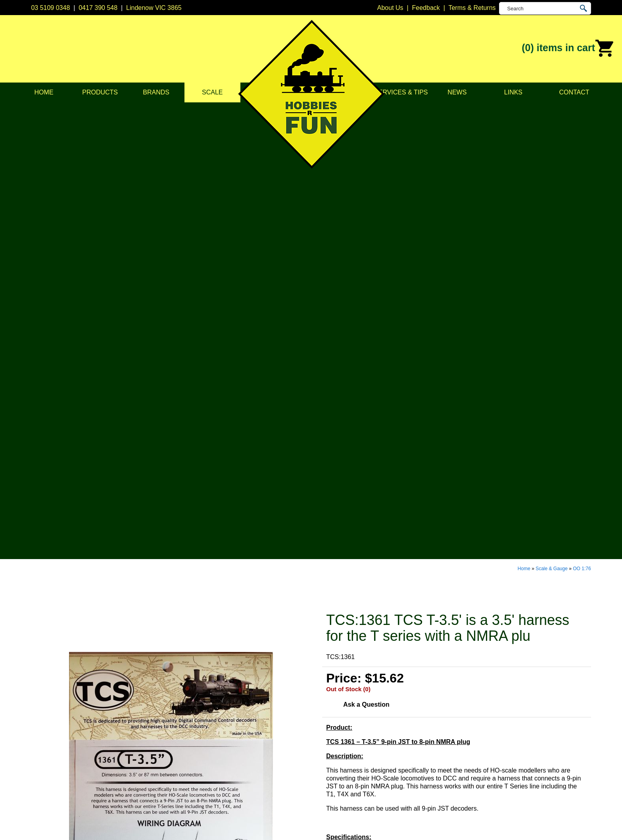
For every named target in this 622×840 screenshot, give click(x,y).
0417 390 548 (98, 8)
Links (513, 92)
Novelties (212, 777)
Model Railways (221, 708)
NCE (318, 747)
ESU (318, 728)
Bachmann (326, 698)
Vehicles (211, 728)
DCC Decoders (221, 688)
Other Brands (330, 787)
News (457, 92)
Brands (156, 92)
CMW (319, 708)
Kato (318, 737)
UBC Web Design (248, 825)
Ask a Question (366, 246)
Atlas (318, 688)
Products (100, 92)
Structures (214, 718)
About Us (100, 698)
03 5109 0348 (50, 8)
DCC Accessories (224, 698)
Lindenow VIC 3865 (154, 8)
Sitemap (42, 825)
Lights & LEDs (219, 747)
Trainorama (327, 777)
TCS (317, 767)
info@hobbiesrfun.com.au (459, 718)
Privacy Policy (107, 708)
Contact (574, 92)
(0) (568, 48)
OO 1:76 (582, 110)
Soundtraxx (327, 757)
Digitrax (322, 718)
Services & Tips (401, 92)
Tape (206, 757)
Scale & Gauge (552, 110)
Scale (212, 92)
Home (44, 92)
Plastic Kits (215, 737)
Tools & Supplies (223, 767)
